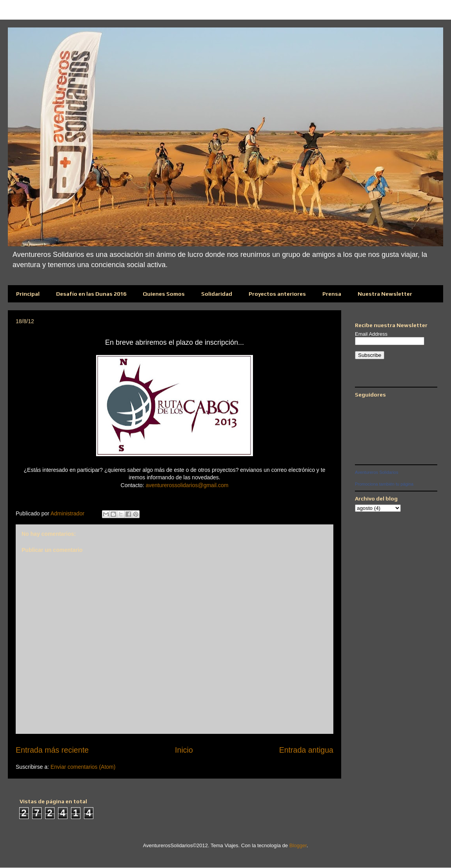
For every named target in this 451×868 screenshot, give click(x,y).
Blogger (298, 845)
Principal (28, 294)
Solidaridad (217, 294)
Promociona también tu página (384, 484)
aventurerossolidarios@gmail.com (187, 485)
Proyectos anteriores (277, 294)
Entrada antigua (306, 750)
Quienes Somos (164, 294)
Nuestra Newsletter (385, 294)
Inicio (184, 750)
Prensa (332, 294)
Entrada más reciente (52, 750)
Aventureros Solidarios (376, 472)
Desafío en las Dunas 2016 (91, 294)
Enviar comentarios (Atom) (83, 767)
